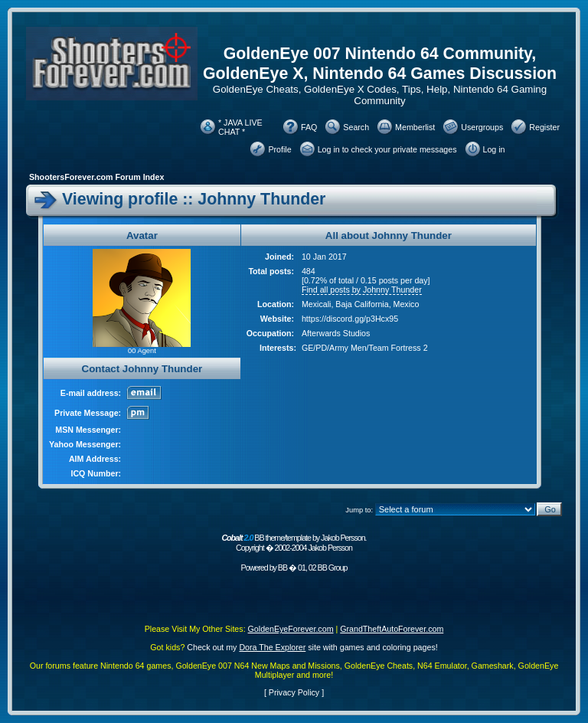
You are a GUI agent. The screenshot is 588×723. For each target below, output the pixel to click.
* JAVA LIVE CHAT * (240, 127)
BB (283, 568)
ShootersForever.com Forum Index (96, 177)
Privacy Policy (294, 692)
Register (544, 127)
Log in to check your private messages (387, 149)
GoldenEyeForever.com (291, 629)
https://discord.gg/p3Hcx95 (350, 319)
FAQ (309, 127)
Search (356, 127)
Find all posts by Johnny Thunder (362, 290)
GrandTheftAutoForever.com (392, 629)
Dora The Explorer (272, 647)
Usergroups (482, 127)
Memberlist (415, 127)
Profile (279, 149)
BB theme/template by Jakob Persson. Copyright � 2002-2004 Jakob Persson (294, 543)
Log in (494, 149)
